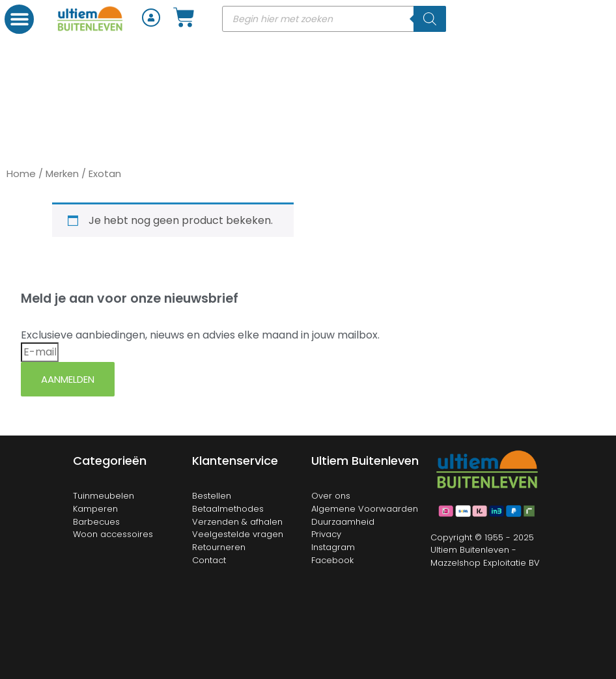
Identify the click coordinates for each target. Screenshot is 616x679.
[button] (19, 19)
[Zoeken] (430, 19)
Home (21, 173)
